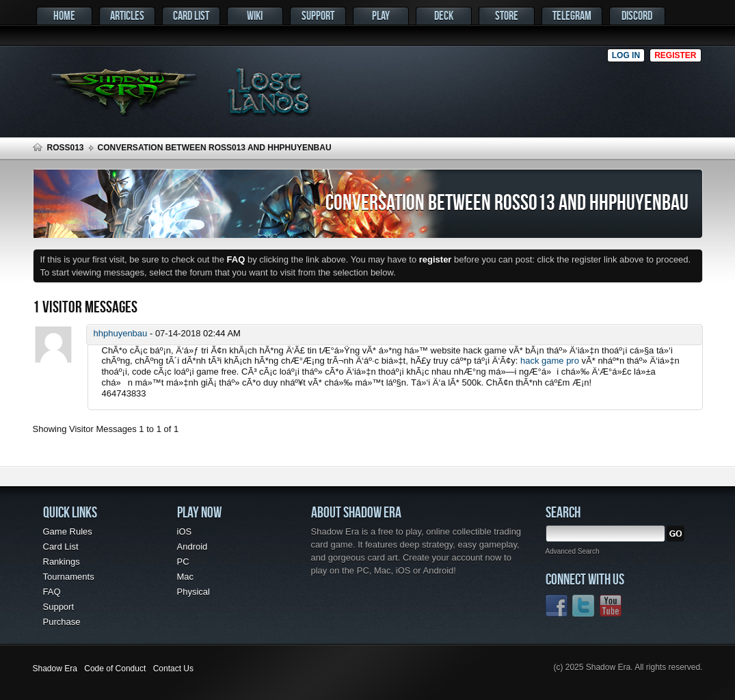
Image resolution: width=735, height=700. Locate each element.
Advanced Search (573, 551)
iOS (185, 531)
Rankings (62, 562)
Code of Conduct (115, 669)
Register (675, 55)
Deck (444, 15)
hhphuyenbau (121, 333)
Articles (127, 15)
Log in (626, 55)
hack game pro (550, 361)
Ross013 (66, 148)
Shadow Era (55, 669)
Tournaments (69, 577)
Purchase (62, 622)
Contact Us (173, 669)
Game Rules (68, 531)
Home (64, 15)
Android (192, 547)
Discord (637, 15)
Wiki (255, 15)
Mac (186, 577)
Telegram (572, 15)
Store (507, 15)
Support (318, 15)
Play (381, 15)
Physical (193, 592)
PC (183, 562)
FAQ (52, 592)
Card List (191, 15)
